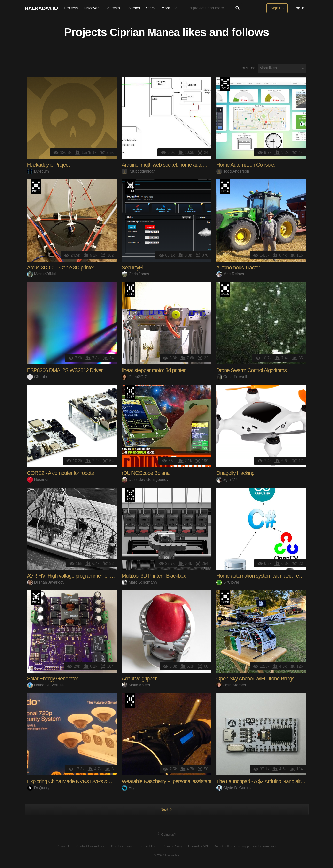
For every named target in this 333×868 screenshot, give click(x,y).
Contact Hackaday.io (91, 847)
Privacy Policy (172, 847)
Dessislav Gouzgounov (145, 480)
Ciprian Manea (145, 33)
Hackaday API (198, 847)
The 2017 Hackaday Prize (36, 188)
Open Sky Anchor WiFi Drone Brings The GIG (265, 680)
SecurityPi (132, 268)
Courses (133, 8)
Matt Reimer (230, 275)
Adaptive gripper (139, 680)
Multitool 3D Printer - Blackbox (154, 577)
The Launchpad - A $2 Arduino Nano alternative (267, 782)
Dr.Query (38, 789)
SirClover (228, 583)
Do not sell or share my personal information (245, 847)
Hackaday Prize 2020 (225, 599)
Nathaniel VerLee (46, 686)
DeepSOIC (134, 378)
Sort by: (247, 69)
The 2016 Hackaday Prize (225, 85)
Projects (71, 8)
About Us (64, 847)
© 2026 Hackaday (167, 856)
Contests (112, 8)
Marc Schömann (139, 583)
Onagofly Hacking (235, 474)
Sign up (277, 8)
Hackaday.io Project (48, 166)
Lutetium (38, 172)
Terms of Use (147, 847)
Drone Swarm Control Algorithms (251, 371)
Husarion (38, 480)
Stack (151, 8)
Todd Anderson (233, 172)
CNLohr (37, 378)
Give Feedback (121, 847)
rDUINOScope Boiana (145, 474)
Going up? (166, 836)
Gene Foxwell (232, 378)
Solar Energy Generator (53, 680)
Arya (129, 789)
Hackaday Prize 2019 (130, 496)
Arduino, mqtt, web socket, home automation (169, 166)
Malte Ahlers (136, 686)
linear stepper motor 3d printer (154, 371)
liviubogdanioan (139, 172)
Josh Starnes (231, 686)
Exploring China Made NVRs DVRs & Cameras (78, 782)
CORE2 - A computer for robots (60, 474)
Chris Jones (135, 275)
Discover (91, 8)
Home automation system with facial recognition (267, 577)
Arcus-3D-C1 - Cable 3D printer (61, 268)
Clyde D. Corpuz (234, 789)
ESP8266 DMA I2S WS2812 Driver (65, 371)
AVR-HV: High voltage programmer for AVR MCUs (81, 577)
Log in (299, 8)
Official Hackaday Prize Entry (130, 188)
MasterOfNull (42, 275)
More (170, 8)
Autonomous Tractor (238, 268)
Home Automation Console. (246, 166)
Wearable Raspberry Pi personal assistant (166, 782)
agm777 (227, 480)
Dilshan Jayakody (46, 583)
